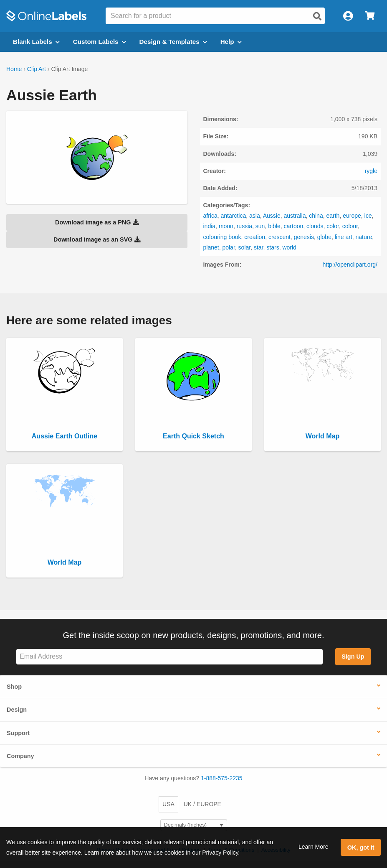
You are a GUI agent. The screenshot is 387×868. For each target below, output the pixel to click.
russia (244, 226)
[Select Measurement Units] (194, 825)
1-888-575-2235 (222, 778)
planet (211, 247)
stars (273, 247)
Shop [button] (14, 687)
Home (14, 69)
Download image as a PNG (97, 222)
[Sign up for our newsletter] (169, 657)
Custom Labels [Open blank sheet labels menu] (100, 42)
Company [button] (20, 756)
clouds (315, 226)
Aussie (272, 216)
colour (350, 226)
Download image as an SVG (97, 239)
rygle (371, 171)
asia (255, 216)
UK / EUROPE (202, 804)
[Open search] (317, 16)
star (259, 247)
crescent (279, 237)
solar (245, 247)
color (333, 226)
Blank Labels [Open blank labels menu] (36, 42)
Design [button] (17, 710)
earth (333, 216)
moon (226, 226)
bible (274, 226)
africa (210, 216)
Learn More (314, 847)
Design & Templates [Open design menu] (173, 42)
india (210, 226)
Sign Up (353, 657)
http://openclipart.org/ (350, 265)
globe (324, 237)
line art (344, 237)
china (316, 216)
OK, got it (361, 848)
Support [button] (18, 733)
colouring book (222, 237)
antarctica (234, 216)
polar (228, 247)
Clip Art (37, 69)
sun (260, 226)
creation (255, 237)
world (289, 247)
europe (352, 216)
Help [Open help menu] (231, 42)
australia (295, 216)
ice (368, 216)
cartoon (294, 226)
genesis (304, 237)
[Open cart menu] (370, 16)
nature (364, 237)
